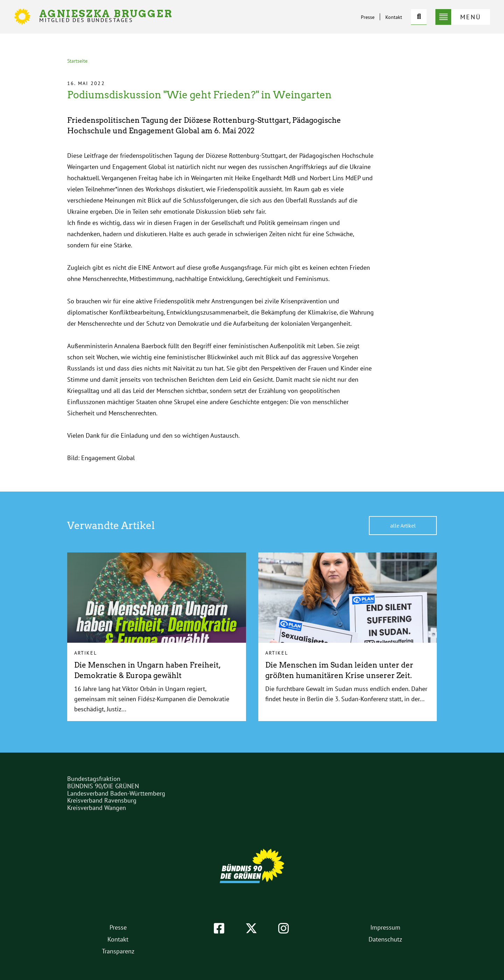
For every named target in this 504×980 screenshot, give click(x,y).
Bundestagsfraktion (94, 779)
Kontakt (394, 17)
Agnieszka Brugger (106, 16)
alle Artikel (403, 526)
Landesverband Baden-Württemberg (116, 793)
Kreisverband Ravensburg (102, 800)
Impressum (385, 927)
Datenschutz (385, 939)
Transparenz (118, 951)
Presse (368, 17)
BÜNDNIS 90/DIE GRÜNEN (103, 786)
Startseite (77, 61)
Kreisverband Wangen (97, 808)
